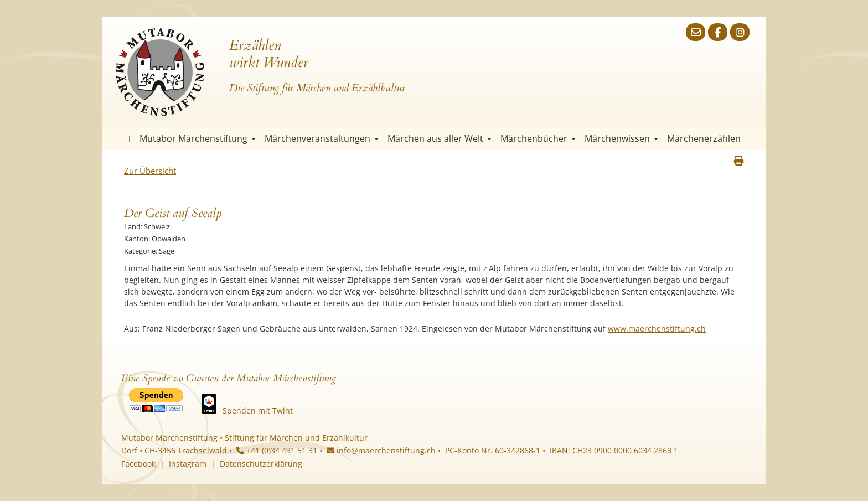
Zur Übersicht (150, 171)
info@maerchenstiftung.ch (381, 450)
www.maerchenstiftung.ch (657, 329)
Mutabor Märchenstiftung (198, 138)
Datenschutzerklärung (261, 464)
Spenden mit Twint (258, 410)
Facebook (138, 464)
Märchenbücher (538, 138)
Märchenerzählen (704, 138)
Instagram (188, 464)
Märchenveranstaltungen (322, 138)
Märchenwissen (621, 138)
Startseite (129, 139)
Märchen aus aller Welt (440, 138)
